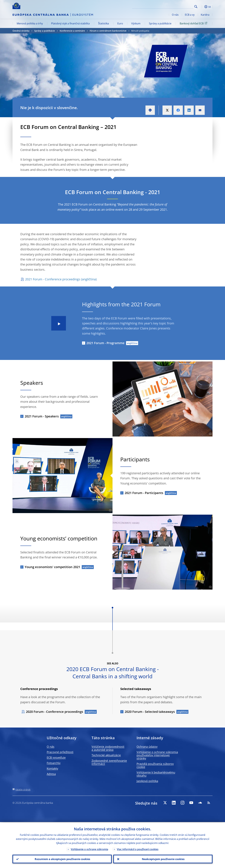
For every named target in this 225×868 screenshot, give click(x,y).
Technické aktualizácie (106, 755)
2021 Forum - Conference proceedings (53, 279)
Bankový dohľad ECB (194, 23)
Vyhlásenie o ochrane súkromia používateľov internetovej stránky (157, 755)
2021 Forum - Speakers (42, 416)
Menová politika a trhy (30, 23)
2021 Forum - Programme (105, 343)
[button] (202, 7)
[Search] (178, 6)
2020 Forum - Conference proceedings (55, 712)
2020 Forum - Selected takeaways (150, 712)
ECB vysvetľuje (56, 758)
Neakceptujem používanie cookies (163, 859)
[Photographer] (210, 434)
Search (196, 7)
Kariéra (205, 15)
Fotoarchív (54, 763)
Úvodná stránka (21, 31)
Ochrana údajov (147, 747)
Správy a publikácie (160, 23)
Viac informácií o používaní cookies (138, 849)
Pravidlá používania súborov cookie (155, 765)
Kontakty (52, 768)
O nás (175, 15)
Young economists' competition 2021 (52, 567)
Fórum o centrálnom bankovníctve (108, 31)
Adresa (51, 774)
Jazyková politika (147, 781)
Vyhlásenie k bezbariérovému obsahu (156, 774)
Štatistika (104, 23)
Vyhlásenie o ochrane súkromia (89, 849)
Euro (120, 23)
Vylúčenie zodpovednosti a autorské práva (108, 748)
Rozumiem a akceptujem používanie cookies (62, 859)
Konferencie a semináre (72, 31)
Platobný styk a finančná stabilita (70, 23)
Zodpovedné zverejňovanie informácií (109, 762)
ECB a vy (190, 15)
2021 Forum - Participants (144, 493)
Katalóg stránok (23, 789)
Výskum (136, 23)
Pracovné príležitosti (60, 752)
